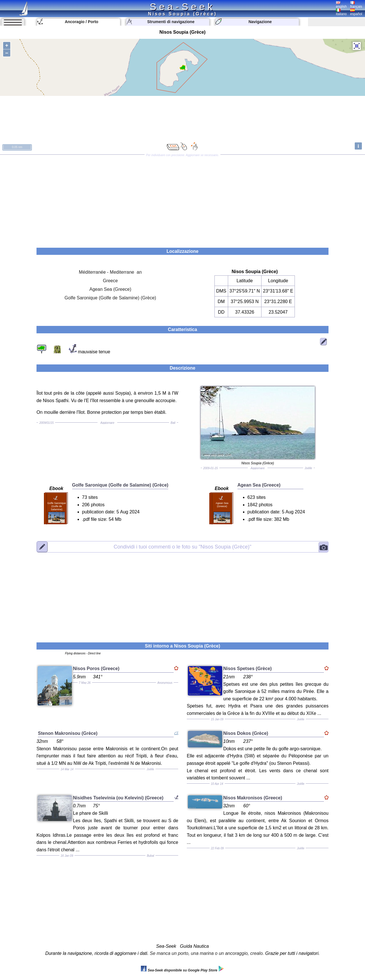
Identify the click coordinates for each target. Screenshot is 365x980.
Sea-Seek (182, 7)
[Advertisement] (182, 199)
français (356, 5)
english (341, 5)
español (356, 12)
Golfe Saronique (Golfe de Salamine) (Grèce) (110, 298)
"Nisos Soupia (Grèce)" (183, 547)
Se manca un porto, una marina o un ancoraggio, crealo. (207, 953)
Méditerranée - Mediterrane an (110, 272)
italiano (341, 12)
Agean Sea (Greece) (110, 289)
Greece (110, 281)
